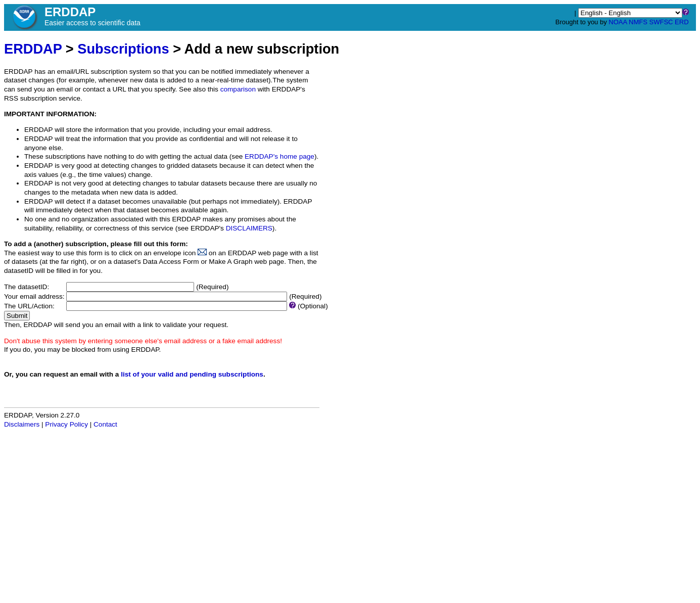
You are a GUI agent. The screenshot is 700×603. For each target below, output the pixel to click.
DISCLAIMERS (249, 228)
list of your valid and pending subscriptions (192, 374)
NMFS (638, 22)
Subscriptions (123, 49)
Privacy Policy (66, 424)
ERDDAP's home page (279, 156)
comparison (238, 89)
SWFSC (661, 22)
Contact (105, 424)
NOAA (618, 22)
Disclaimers (22, 424)
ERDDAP (33, 49)
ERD (682, 22)
